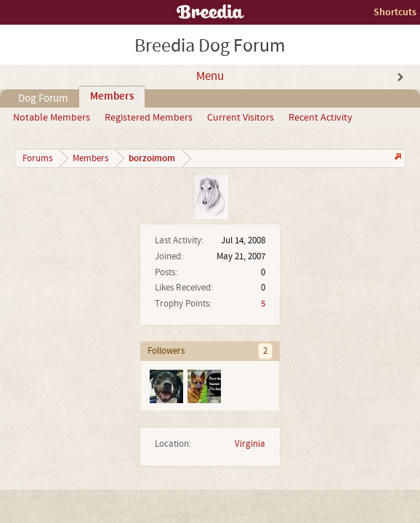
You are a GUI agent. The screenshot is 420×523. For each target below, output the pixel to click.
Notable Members (52, 118)
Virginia (250, 444)
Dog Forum (43, 98)
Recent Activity (320, 118)
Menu (210, 76)
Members (112, 97)
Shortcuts (395, 12)
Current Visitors (241, 118)
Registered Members (149, 118)
